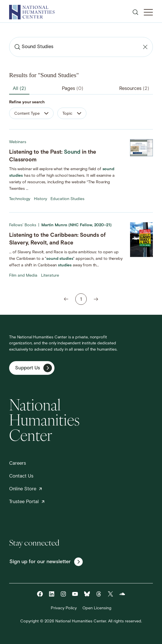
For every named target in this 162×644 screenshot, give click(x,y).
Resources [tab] (134, 89)
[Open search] (135, 12)
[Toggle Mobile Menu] (148, 12)
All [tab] (19, 89)
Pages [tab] (73, 89)
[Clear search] (145, 47)
